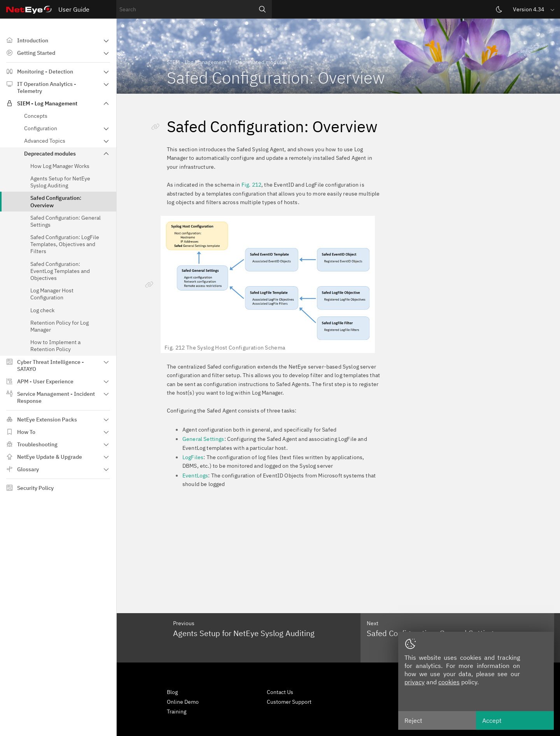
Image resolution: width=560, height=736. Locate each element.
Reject (413, 720)
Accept (492, 720)
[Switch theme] (499, 9)
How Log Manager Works (60, 166)
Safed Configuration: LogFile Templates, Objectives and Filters (65, 244)
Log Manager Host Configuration (52, 294)
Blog (172, 692)
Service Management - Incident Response (56, 397)
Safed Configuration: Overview (56, 201)
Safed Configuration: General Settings (66, 221)
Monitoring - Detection (45, 72)
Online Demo (183, 702)
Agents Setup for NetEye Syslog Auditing (60, 182)
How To (26, 432)
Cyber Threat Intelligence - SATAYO (51, 365)
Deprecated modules (50, 154)
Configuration (41, 128)
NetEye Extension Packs (47, 420)
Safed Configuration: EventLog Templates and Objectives (60, 271)
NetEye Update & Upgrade (50, 457)
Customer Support (289, 702)
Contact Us (280, 692)
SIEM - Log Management (47, 103)
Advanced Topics (45, 141)
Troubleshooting (37, 444)
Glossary (28, 469)
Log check (42, 310)
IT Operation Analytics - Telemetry (47, 87)
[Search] (262, 9)
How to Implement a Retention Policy (55, 346)
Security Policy (35, 488)
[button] (534, 9)
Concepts (36, 116)
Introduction (33, 40)
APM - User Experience (45, 381)
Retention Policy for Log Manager (59, 326)
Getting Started (36, 53)
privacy (415, 682)
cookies (449, 682)
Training (177, 712)
